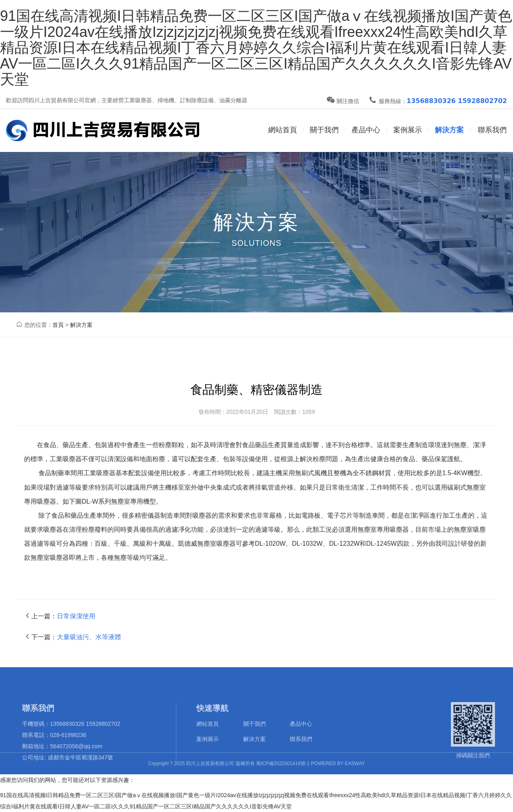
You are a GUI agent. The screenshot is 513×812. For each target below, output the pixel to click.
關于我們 (254, 743)
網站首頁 (283, 130)
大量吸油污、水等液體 (89, 637)
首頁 (58, 325)
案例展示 (408, 130)
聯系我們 (492, 130)
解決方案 (449, 130)
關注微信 (343, 101)
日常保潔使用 (76, 616)
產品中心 (301, 743)
